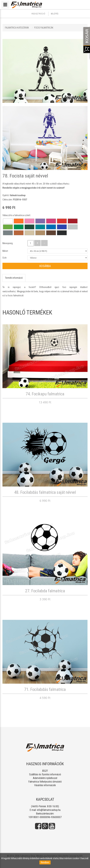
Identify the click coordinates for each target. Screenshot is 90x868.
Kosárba (45, 266)
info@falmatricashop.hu (49, 810)
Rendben (45, 862)
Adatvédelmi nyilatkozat (45, 778)
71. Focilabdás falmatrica (45, 689)
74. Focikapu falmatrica (45, 394)
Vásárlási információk (45, 785)
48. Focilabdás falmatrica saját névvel (45, 492)
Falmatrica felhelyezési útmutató (45, 782)
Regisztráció (38, 14)
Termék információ (14, 278)
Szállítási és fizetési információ (45, 774)
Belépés (55, 14)
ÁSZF (45, 771)
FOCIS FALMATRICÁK (44, 28)
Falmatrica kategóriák (17, 28)
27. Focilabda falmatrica (45, 591)
